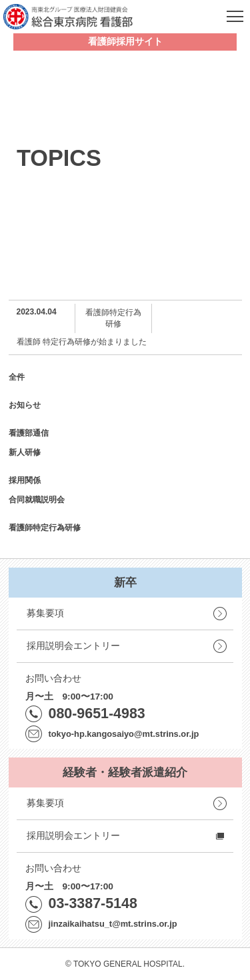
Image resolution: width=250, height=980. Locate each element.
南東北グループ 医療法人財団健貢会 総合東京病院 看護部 (68, 17)
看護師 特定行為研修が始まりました (82, 342)
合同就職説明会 (37, 500)
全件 (17, 377)
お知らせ (25, 405)
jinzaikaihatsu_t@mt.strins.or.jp (113, 924)
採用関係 (25, 480)
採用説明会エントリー (73, 646)
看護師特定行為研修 (45, 528)
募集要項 (45, 613)
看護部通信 (29, 433)
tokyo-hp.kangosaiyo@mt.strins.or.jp (124, 734)
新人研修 (25, 452)
